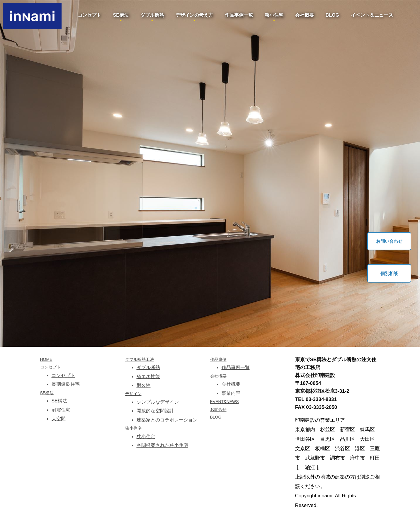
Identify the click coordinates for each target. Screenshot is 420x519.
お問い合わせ (389, 241)
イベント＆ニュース (372, 15)
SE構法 (121, 15)
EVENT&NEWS (225, 402)
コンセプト (89, 15)
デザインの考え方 (194, 15)
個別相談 (389, 273)
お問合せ (218, 409)
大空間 (59, 419)
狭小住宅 (274, 15)
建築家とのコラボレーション (167, 420)
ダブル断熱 (152, 15)
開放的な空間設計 (155, 411)
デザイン (133, 394)
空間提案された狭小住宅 (162, 445)
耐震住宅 (61, 410)
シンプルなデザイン (158, 402)
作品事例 (218, 359)
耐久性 (144, 385)
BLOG (332, 15)
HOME (46, 359)
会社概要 (305, 15)
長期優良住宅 (66, 384)
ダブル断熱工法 (140, 359)
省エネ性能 (148, 377)
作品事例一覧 (239, 15)
